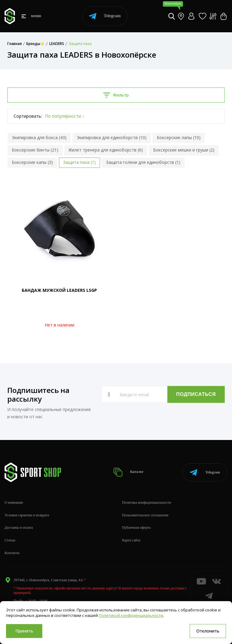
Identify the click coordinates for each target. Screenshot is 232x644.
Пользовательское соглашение (145, 515)
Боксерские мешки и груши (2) (184, 150)
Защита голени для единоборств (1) (143, 162)
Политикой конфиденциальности (131, 615)
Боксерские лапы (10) (179, 137)
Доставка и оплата (19, 528)
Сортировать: (28, 116)
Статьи (10, 540)
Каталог (129, 472)
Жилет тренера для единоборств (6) (106, 150)
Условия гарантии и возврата (27, 515)
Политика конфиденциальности (147, 502)
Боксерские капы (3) (32, 162)
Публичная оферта (136, 528)
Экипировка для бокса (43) (39, 137)
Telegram (105, 16)
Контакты (12, 553)
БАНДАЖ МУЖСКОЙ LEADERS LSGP (59, 290)
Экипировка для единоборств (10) (112, 137)
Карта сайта (131, 540)
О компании (14, 502)
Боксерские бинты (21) (35, 150)
